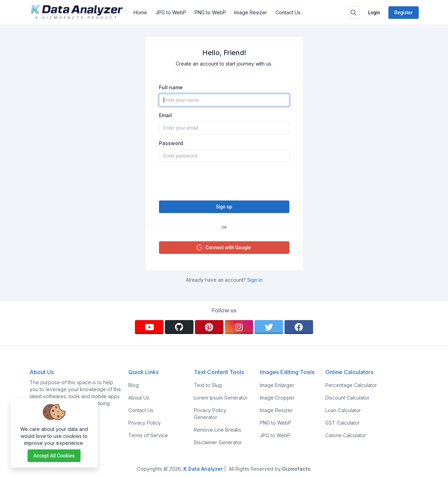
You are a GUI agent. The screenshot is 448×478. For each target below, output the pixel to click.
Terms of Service (148, 435)
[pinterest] (209, 327)
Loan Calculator (343, 410)
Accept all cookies (54, 456)
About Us (139, 398)
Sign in (255, 280)
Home (140, 12)
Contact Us (288, 12)
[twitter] (269, 327)
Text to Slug (208, 385)
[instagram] (239, 327)
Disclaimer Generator (218, 442)
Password (171, 143)
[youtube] (149, 327)
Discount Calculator (347, 398)
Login (374, 13)
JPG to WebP (171, 12)
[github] (179, 327)
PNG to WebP (210, 12)
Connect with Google (223, 248)
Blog (134, 385)
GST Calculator (343, 423)
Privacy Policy (145, 423)
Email (165, 115)
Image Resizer (251, 12)
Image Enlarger (277, 385)
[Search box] (354, 13)
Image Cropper (277, 398)
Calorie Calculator (346, 435)
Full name (171, 87)
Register (403, 13)
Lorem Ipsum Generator (221, 398)
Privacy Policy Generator (210, 414)
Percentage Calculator (351, 385)
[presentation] (224, 181)
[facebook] (299, 327)
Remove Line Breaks (218, 430)
